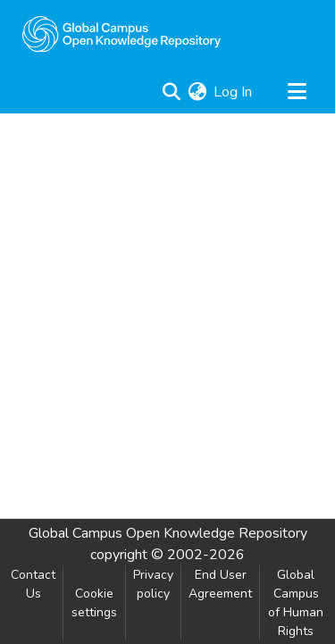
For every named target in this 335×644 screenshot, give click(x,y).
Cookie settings (94, 603)
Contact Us (33, 584)
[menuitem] (197, 92)
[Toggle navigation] (297, 92)
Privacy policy (153, 584)
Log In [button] (234, 92)
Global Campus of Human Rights (296, 603)
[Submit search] (171, 92)
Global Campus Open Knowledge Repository (168, 533)
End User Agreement (220, 584)
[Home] (121, 34)
